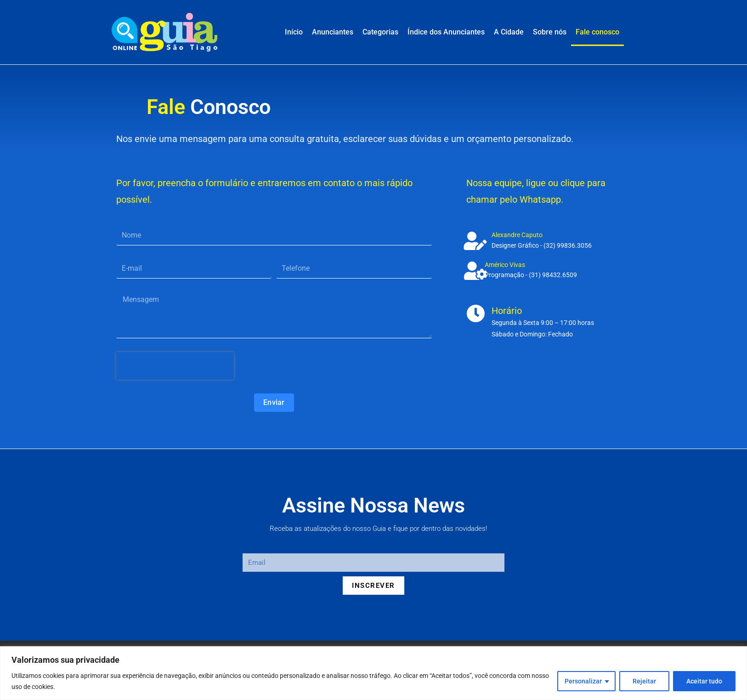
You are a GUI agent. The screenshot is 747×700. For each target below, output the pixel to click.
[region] (373, 673)
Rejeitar (644, 681)
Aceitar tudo (704, 681)
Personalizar (583, 681)
